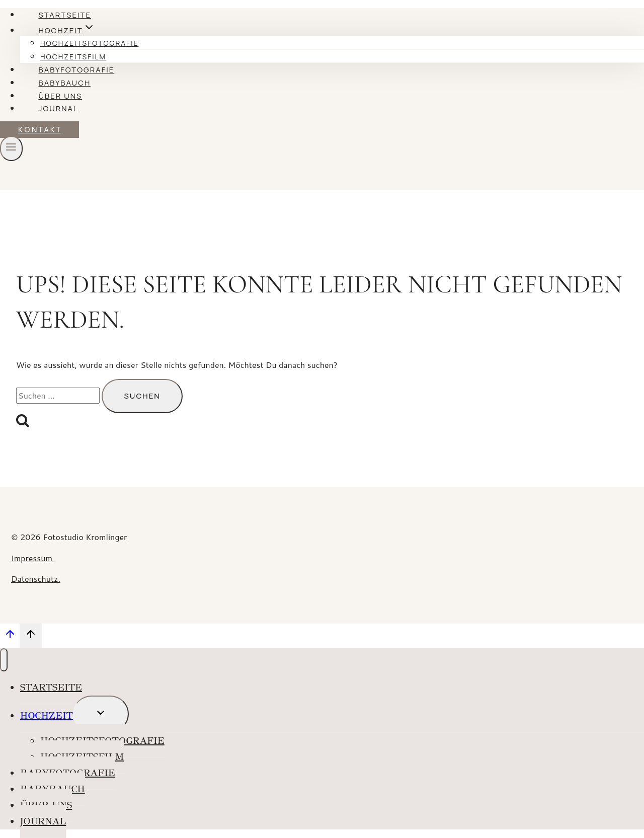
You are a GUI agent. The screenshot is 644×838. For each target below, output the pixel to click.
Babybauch (64, 83)
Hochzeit (47, 715)
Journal (58, 108)
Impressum (33, 558)
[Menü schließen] (4, 660)
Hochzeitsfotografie (89, 43)
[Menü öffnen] (11, 148)
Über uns (60, 96)
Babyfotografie (76, 70)
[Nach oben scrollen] (10, 637)
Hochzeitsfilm (73, 57)
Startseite (65, 15)
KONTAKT (39, 130)
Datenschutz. (36, 579)
